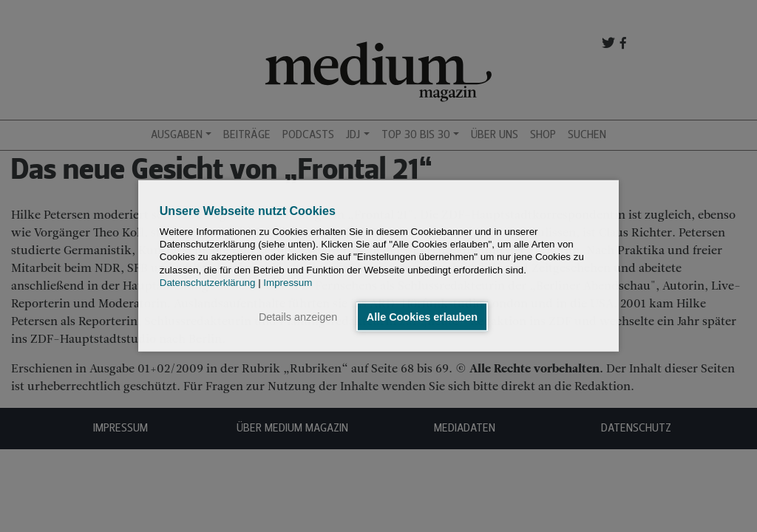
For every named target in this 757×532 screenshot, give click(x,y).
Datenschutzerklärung (208, 283)
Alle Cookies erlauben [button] (422, 317)
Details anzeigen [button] (298, 317)
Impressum (288, 283)
